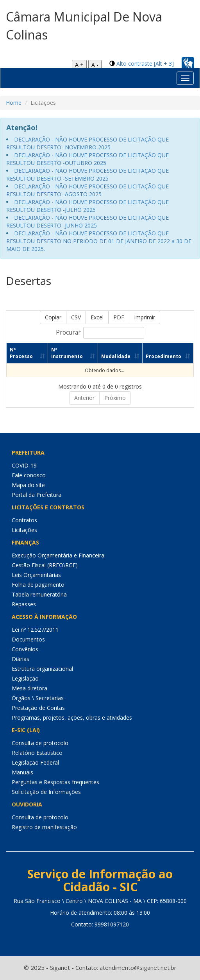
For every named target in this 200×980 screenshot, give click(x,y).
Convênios (25, 649)
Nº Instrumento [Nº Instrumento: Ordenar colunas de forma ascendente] (67, 353)
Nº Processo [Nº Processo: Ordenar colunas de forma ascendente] (21, 353)
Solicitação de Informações (46, 792)
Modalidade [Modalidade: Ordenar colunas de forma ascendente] (116, 356)
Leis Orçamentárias (36, 575)
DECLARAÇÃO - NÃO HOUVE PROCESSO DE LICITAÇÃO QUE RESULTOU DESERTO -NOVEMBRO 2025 (87, 143)
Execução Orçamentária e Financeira (58, 555)
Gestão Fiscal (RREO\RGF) (45, 565)
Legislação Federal (35, 762)
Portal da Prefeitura (37, 495)
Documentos (28, 639)
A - (95, 65)
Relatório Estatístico (37, 753)
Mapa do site (28, 485)
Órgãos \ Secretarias (38, 698)
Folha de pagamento (38, 585)
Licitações (24, 530)
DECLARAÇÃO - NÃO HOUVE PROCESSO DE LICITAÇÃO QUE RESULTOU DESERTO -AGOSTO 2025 (87, 190)
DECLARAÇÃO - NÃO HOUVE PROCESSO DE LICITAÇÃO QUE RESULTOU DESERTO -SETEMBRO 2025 (87, 175)
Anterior (84, 398)
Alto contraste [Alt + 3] (145, 64)
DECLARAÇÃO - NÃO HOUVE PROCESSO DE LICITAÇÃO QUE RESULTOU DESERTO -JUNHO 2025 (87, 221)
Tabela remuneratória (39, 594)
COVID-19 (24, 465)
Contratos (24, 520)
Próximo (115, 398)
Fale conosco (29, 475)
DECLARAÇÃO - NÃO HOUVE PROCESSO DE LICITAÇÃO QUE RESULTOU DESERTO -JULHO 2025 (87, 206)
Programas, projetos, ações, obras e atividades (72, 718)
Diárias (21, 659)
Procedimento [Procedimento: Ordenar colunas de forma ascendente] (163, 356)
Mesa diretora (29, 688)
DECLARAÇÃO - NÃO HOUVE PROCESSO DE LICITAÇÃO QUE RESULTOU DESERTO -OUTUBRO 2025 (87, 159)
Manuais (22, 772)
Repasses (24, 604)
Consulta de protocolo (40, 743)
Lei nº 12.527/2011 (35, 630)
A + (79, 65)
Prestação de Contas (38, 708)
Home (14, 103)
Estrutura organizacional (42, 669)
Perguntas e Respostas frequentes (55, 782)
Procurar (100, 333)
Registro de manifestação (44, 827)
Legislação (25, 678)
